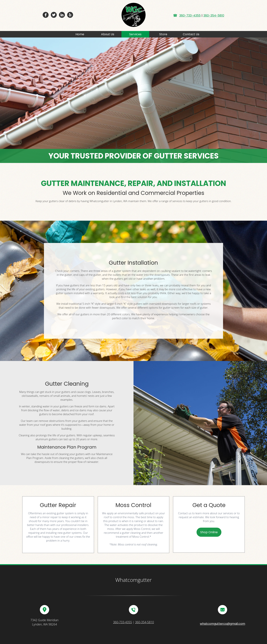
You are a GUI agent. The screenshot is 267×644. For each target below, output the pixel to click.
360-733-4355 (190, 15)
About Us (108, 34)
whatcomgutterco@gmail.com (222, 624)
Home (80, 34)
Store (163, 34)
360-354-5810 (214, 15)
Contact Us (191, 34)
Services (135, 34)
